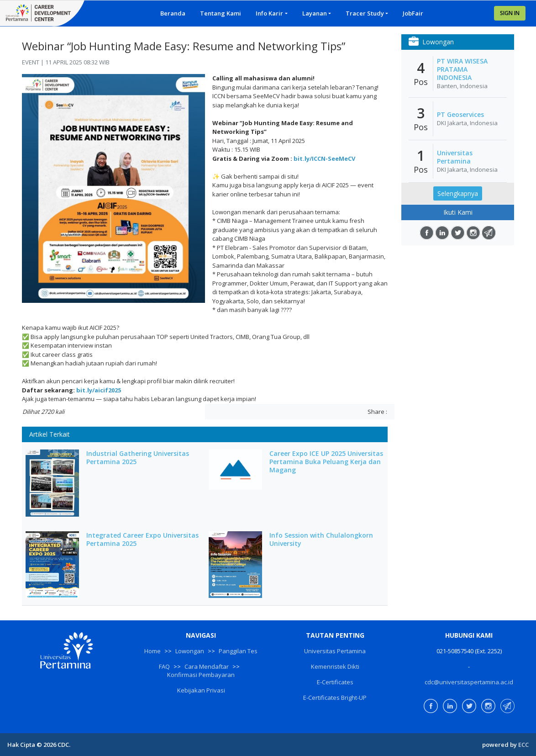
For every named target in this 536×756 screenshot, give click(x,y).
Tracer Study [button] (365, 13)
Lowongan (190, 651)
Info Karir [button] (269, 13)
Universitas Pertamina (455, 157)
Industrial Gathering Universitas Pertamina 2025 (138, 458)
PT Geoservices (460, 115)
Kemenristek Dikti (335, 666)
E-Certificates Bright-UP (335, 698)
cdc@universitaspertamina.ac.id (469, 682)
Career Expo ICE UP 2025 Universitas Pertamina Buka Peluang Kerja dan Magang (326, 462)
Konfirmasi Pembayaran (201, 675)
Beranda (173, 13)
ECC (523, 745)
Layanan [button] (315, 13)
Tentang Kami (221, 13)
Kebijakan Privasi (201, 690)
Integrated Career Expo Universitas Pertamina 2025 (142, 539)
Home (152, 651)
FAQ (164, 666)
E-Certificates (335, 682)
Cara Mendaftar (207, 666)
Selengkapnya (458, 193)
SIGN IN (510, 13)
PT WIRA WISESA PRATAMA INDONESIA (462, 69)
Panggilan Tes (238, 651)
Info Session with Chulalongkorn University (321, 539)
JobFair (413, 13)
